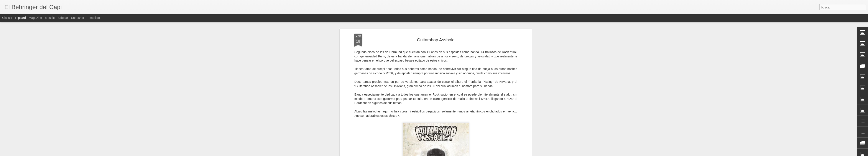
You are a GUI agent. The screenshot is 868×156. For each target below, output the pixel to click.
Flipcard (20, 18)
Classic (7, 18)
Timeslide (93, 18)
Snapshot (78, 18)
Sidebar (63, 18)
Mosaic (50, 18)
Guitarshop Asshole (436, 38)
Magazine (35, 18)
